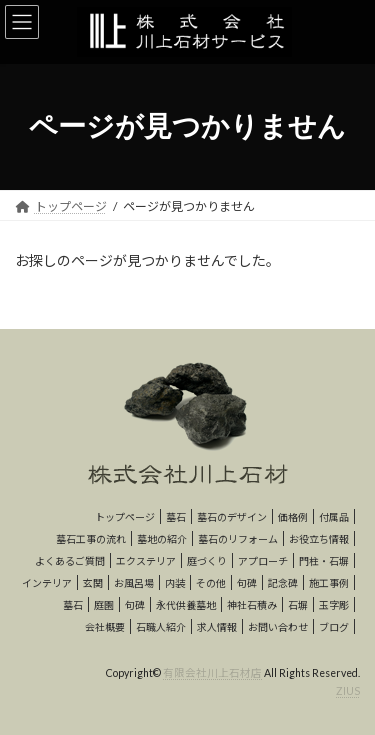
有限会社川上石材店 (212, 673)
